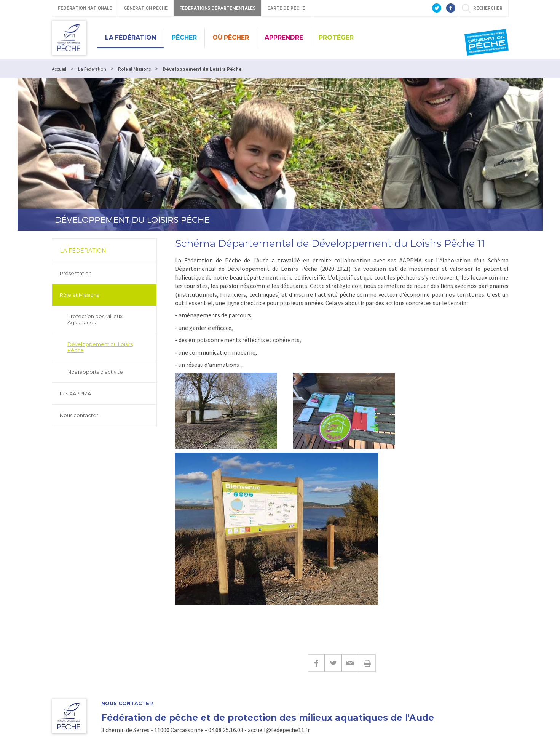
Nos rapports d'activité (95, 372)
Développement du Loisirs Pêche (100, 347)
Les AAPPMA (75, 393)
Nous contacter (79, 415)
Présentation (76, 273)
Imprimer (367, 663)
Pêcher (184, 38)
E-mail (350, 663)
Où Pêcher (231, 38)
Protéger (336, 38)
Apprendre (284, 38)
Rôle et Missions (79, 295)
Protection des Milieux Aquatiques (95, 319)
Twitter (333, 663)
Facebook (316, 663)
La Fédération (131, 38)
